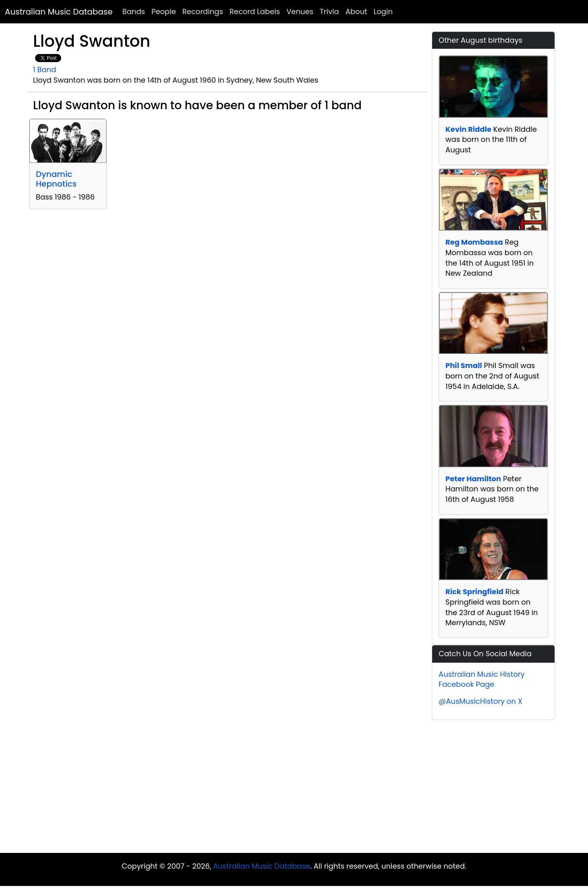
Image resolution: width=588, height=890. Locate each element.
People (164, 11)
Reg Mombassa (474, 242)
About (356, 11)
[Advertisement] (294, 788)
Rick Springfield (474, 592)
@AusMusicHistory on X (480, 701)
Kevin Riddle (468, 129)
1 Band (45, 70)
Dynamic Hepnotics (56, 179)
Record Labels (255, 11)
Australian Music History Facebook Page (482, 679)
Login (383, 11)
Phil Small (464, 365)
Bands (134, 11)
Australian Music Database (59, 12)
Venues (300, 11)
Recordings (203, 11)
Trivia (329, 11)
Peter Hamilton (473, 479)
